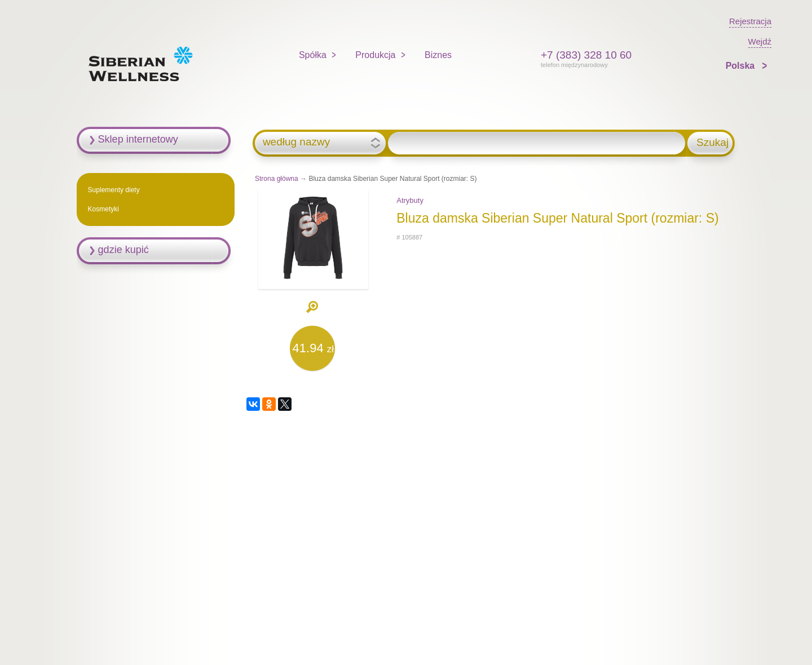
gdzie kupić (123, 250)
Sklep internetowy (138, 139)
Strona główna (277, 179)
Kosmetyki (103, 209)
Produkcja (375, 55)
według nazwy (296, 142)
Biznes (438, 55)
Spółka (313, 55)
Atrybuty (410, 200)
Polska (742, 66)
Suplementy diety (114, 190)
